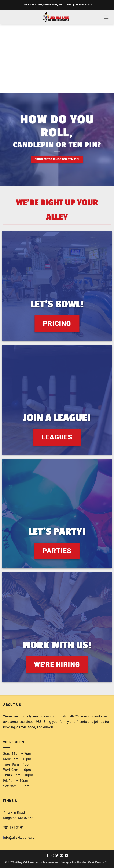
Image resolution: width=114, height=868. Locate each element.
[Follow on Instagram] (52, 856)
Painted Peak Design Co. (93, 862)
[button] (106, 17)
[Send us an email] (62, 856)
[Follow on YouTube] (67, 856)
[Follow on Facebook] (47, 856)
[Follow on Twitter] (57, 856)
